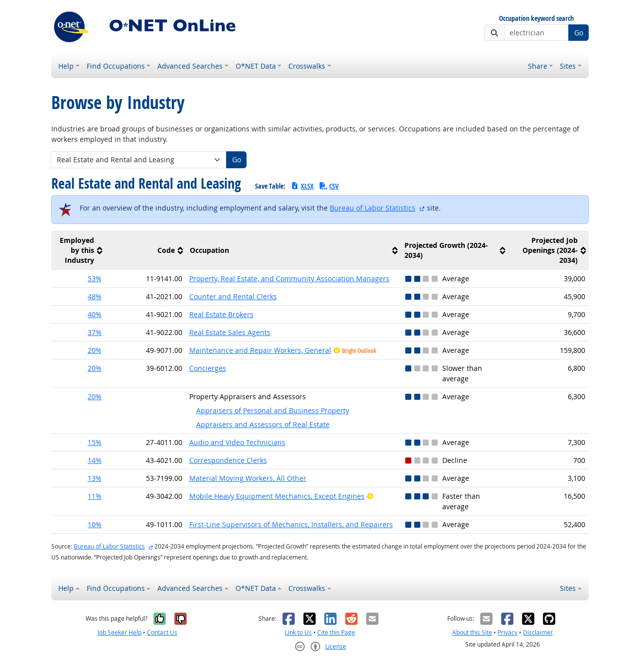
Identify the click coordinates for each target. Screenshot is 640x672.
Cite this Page (336, 632)
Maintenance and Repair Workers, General (260, 350)
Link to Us (298, 632)
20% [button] (95, 350)
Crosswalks (307, 66)
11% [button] (95, 496)
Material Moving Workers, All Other (248, 478)
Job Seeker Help (120, 632)
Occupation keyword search (536, 19)
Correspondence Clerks (228, 460)
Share (538, 66)
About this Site (472, 632)
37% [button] (95, 332)
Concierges (208, 368)
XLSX (302, 186)
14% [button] (95, 460)
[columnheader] (78, 251)
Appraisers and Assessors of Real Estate (263, 424)
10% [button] (95, 524)
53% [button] (95, 279)
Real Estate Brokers (221, 314)
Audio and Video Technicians (237, 442)
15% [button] (95, 442)
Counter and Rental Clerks (233, 296)
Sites (568, 66)
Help (66, 66)
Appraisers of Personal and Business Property (273, 410)
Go (579, 33)
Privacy (508, 632)
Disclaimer (538, 632)
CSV (329, 186)
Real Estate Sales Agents (230, 332)
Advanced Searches (190, 66)
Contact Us (162, 632)
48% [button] (95, 296)
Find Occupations (116, 66)
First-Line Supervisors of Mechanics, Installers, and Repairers (291, 524)
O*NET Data (256, 66)
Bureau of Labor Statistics (373, 208)
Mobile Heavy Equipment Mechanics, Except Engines (277, 496)
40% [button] (95, 314)
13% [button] (95, 478)
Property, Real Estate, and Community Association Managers (289, 279)
